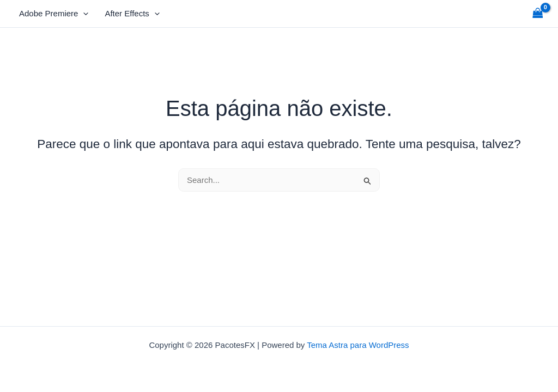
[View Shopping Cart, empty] (538, 14)
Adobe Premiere (54, 14)
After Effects (132, 14)
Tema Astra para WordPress (358, 345)
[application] (83, 14)
